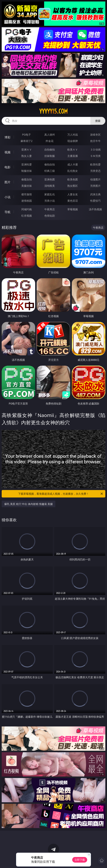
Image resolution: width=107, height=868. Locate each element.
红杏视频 (27, 216)
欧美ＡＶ (73, 149)
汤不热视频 (95, 209)
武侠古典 (95, 194)
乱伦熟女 (73, 171)
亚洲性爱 (27, 164)
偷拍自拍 (50, 164)
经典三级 (50, 171)
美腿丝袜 (27, 186)
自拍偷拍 (50, 149)
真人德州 (50, 135)
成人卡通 (73, 164)
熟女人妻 (27, 156)
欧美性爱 (95, 164)
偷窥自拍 (27, 179)
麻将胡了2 (27, 141)
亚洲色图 (50, 179)
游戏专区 (95, 135)
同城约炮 (27, 209)
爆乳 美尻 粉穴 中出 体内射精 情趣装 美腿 (29, 504)
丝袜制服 (50, 156)
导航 (7, 212)
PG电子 (26, 135)
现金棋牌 (73, 141)
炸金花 (50, 141)
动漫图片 (95, 179)
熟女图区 (73, 186)
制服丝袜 (27, 171)
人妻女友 (73, 194)
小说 (7, 197)
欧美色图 (73, 179)
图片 (7, 182)
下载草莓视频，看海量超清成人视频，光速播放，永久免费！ (61, 494)
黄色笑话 (73, 201)
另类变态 (95, 171)
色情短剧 (50, 216)
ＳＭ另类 (95, 156)
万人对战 (73, 135)
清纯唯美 (50, 186)
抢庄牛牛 (95, 141)
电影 (7, 167)
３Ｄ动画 (95, 149)
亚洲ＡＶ (27, 149)
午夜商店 (50, 209)
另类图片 (95, 186)
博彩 (7, 137)
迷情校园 (27, 201)
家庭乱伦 (50, 194)
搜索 (98, 121)
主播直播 (73, 156)
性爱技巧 (95, 201)
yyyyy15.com (53, 111)
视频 (7, 152)
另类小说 (50, 201)
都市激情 (27, 194)
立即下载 (80, 860)
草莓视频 (73, 209)
